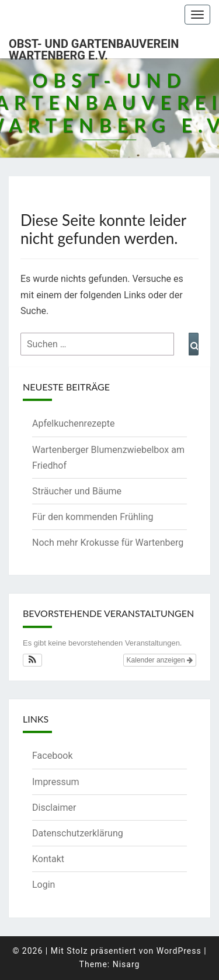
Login (44, 885)
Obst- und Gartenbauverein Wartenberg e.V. (94, 48)
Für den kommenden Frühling (93, 517)
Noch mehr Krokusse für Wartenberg (108, 543)
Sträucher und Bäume (77, 491)
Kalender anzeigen (160, 660)
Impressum (56, 782)
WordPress (179, 951)
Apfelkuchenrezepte (73, 423)
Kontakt (48, 859)
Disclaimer (54, 808)
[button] (32, 660)
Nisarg (126, 964)
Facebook (52, 756)
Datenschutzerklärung (78, 833)
